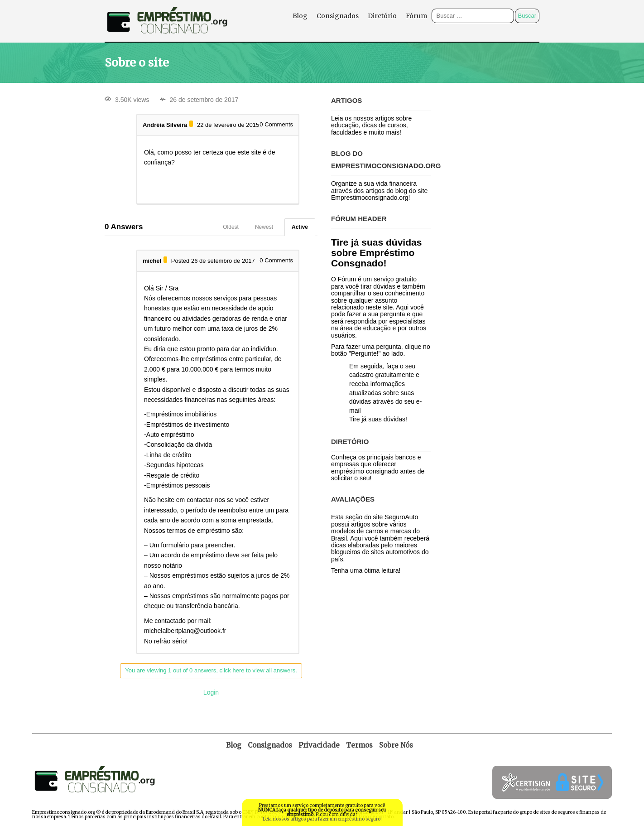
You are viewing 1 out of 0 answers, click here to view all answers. (211, 670)
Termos (359, 745)
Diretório (382, 16)
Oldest (231, 227)
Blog (300, 16)
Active (300, 227)
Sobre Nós (396, 745)
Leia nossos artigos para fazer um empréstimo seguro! (322, 819)
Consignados (338, 16)
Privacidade (319, 745)
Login (211, 692)
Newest (264, 227)
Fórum (416, 16)
